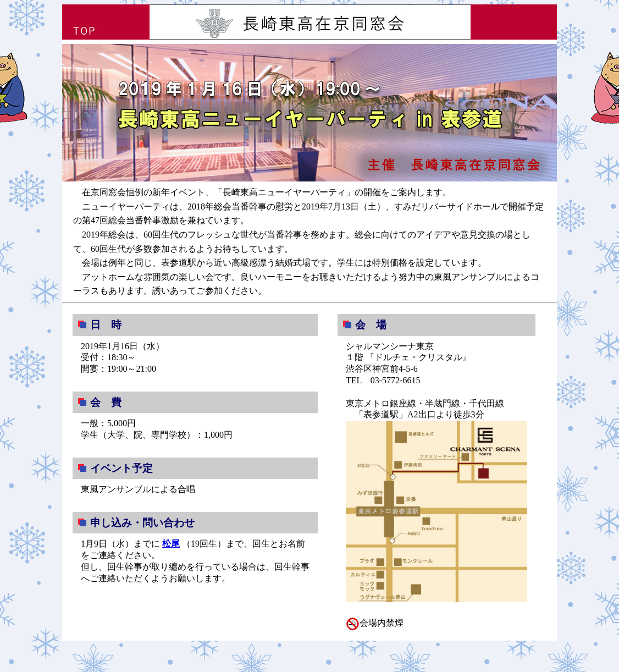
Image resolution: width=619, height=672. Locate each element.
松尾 (171, 544)
